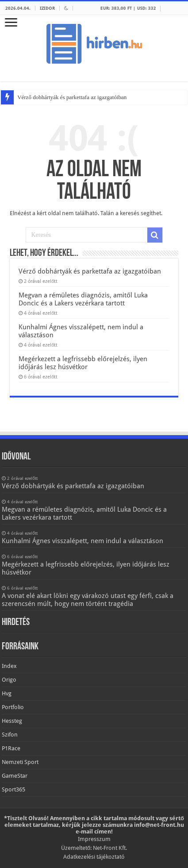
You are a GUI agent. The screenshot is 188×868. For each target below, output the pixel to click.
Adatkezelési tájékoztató (94, 857)
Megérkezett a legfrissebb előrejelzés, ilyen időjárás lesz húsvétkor (83, 363)
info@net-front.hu (159, 825)
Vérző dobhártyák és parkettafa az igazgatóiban (72, 97)
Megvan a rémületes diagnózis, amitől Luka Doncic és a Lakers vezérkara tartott (83, 299)
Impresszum (94, 839)
